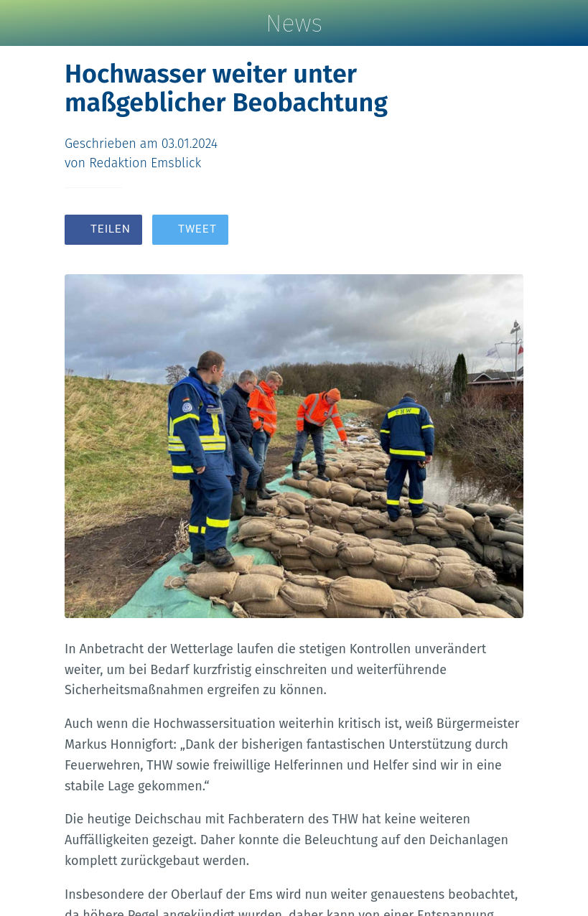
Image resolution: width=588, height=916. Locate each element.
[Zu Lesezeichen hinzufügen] (472, 231)
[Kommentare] (506, 231)
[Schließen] (23, 23)
